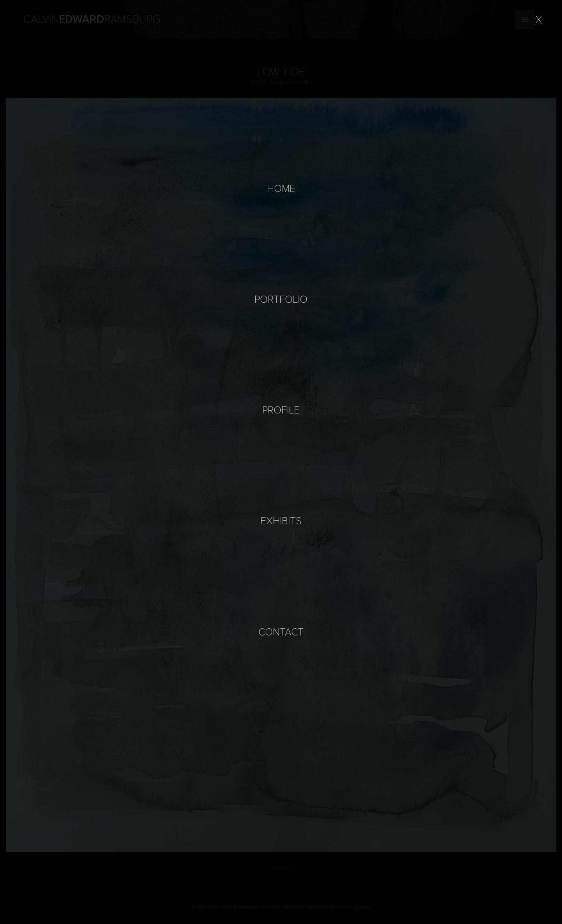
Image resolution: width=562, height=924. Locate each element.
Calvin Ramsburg (92, 20)
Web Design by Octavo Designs (338, 907)
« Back (281, 869)
